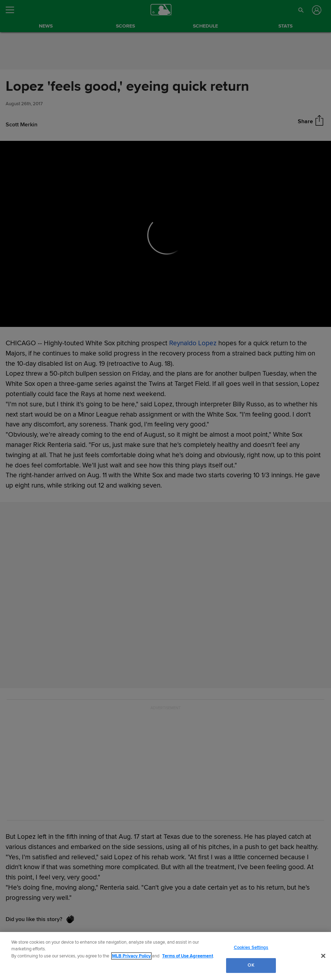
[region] (165, 956)
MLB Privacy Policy (131, 956)
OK (251, 965)
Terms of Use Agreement (188, 956)
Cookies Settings (251, 948)
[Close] (323, 956)
